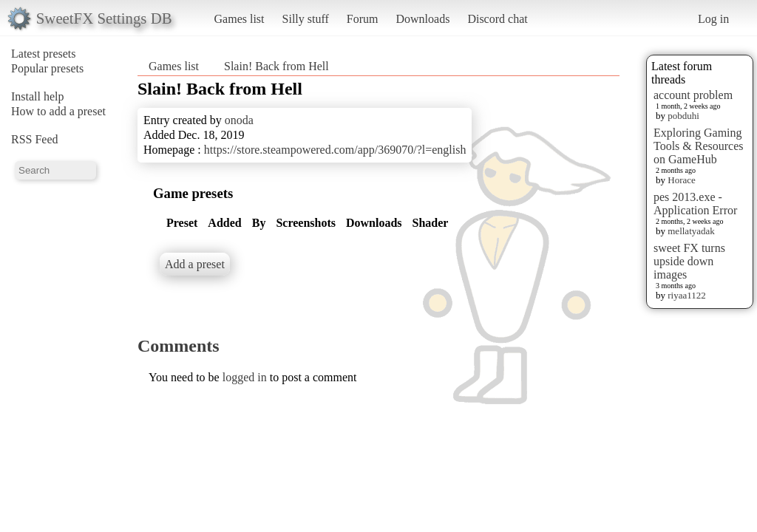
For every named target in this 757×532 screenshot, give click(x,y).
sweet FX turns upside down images (689, 261)
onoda (239, 120)
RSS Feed (35, 139)
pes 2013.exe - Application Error (695, 204)
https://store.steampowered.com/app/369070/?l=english (335, 150)
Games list (240, 19)
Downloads (422, 19)
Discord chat (497, 19)
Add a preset (195, 264)
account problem (693, 95)
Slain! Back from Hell (276, 66)
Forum (363, 19)
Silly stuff (306, 19)
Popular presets (47, 68)
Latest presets (44, 54)
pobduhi (683, 116)
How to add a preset (58, 111)
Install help (38, 96)
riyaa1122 (687, 295)
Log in (713, 19)
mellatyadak (691, 231)
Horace (682, 180)
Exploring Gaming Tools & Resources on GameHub (699, 146)
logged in (245, 377)
